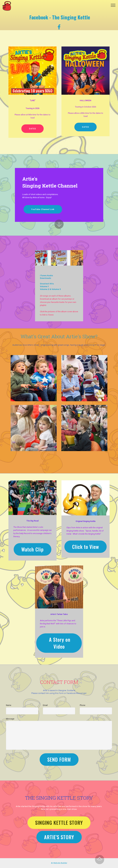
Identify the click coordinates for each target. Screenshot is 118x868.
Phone (83, 705)
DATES (32, 129)
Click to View (86, 547)
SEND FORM (59, 759)
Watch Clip (32, 549)
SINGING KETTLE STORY (59, 823)
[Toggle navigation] (113, 5)
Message (10, 719)
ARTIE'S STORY (59, 837)
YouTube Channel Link (43, 209)
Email (45, 705)
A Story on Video (59, 643)
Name (9, 705)
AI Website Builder (59, 863)
